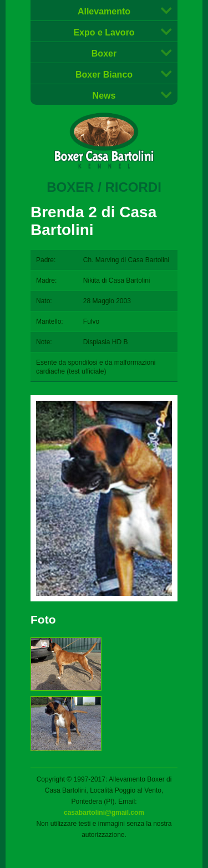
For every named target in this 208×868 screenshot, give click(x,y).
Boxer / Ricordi (104, 187)
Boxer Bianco (104, 75)
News (104, 96)
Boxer (104, 53)
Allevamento (104, 11)
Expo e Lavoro (104, 32)
